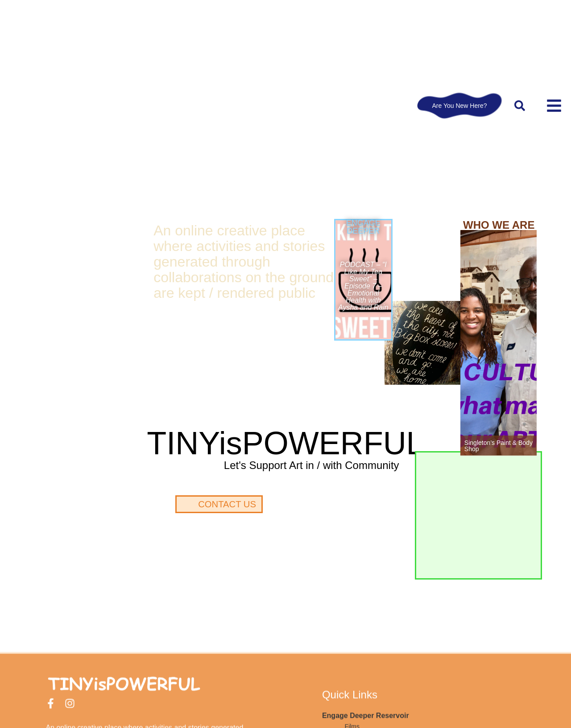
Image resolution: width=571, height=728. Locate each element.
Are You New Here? (460, 106)
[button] (520, 106)
